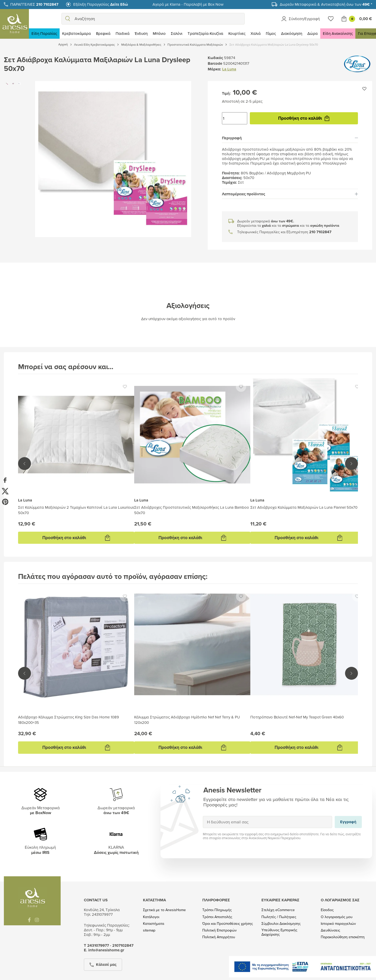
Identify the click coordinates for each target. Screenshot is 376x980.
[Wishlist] (331, 19)
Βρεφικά (103, 33)
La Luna (229, 69)
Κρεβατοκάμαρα (77, 33)
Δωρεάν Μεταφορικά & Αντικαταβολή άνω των (326, 4)
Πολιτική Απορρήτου (219, 937)
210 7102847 (320, 232)
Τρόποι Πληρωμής (217, 910)
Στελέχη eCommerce (278, 910)
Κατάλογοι (151, 917)
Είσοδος (327, 910)
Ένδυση (141, 33)
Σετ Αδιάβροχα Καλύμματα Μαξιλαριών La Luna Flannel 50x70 (304, 507)
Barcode (215, 63)
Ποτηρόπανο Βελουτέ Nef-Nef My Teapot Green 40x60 (297, 717)
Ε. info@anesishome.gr (104, 950)
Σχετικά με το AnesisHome (164, 910)
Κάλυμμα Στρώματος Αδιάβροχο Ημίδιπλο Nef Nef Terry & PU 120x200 (187, 720)
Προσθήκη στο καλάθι (304, 118)
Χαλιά (256, 33)
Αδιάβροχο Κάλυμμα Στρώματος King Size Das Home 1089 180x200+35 (69, 720)
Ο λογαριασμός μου (337, 917)
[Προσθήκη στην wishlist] (364, 89)
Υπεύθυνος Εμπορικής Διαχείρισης (279, 932)
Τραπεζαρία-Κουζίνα (205, 33)
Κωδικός (215, 58)
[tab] (290, 138)
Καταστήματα (154, 924)
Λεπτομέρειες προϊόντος (290, 194)
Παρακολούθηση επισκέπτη (343, 937)
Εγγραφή (203, 816)
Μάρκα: (214, 69)
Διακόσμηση (292, 33)
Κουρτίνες (237, 33)
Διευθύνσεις (330, 930)
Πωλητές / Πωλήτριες (279, 917)
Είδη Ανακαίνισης (338, 33)
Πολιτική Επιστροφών (219, 930)
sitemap (149, 930)
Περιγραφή (290, 138)
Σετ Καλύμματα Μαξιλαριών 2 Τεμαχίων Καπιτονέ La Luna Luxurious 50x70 (76, 510)
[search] (68, 19)
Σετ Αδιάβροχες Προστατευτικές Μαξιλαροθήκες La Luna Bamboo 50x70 (192, 510)
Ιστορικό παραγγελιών (338, 924)
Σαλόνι (177, 33)
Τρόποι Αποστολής (217, 917)
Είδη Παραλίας (44, 33)
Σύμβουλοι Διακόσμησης (281, 924)
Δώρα (313, 33)
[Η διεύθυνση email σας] (267, 822)
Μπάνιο (159, 33)
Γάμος (271, 33)
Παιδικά (123, 33)
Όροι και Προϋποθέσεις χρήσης (228, 924)
